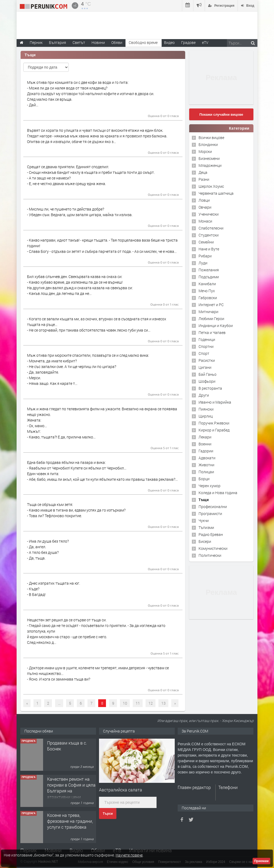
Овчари (205, 207)
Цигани (205, 367)
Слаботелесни (211, 228)
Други (204, 395)
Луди (203, 263)
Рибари (205, 256)
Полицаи (206, 472)
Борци (204, 479)
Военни (205, 444)
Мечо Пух (207, 291)
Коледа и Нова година (218, 493)
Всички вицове (211, 138)
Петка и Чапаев (212, 332)
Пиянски (206, 409)
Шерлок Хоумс (211, 186)
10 (125, 703)
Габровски (208, 298)
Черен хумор (210, 486)
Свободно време (143, 42)
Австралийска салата (121, 790)
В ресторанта (210, 388)
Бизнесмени (209, 158)
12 (151, 703)
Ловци (204, 200)
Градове (188, 42)
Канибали (207, 284)
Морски (205, 151)
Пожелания (209, 270)
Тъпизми (206, 527)
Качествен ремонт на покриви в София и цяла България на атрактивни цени (71, 788)
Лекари (205, 437)
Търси (108, 814)
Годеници (207, 339)
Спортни (206, 346)
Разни (204, 179)
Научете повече (129, 855)
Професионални (213, 507)
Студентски (209, 235)
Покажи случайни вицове (221, 114)
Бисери (205, 541)
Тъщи (204, 500)
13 (163, 703)
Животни (206, 465)
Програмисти (210, 514)
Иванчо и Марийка (215, 402)
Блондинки (208, 144)
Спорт (204, 353)
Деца (203, 172)
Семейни (206, 242)
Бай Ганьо (208, 374)
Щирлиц (206, 416)
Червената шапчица (216, 193)
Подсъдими (209, 277)
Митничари (208, 312)
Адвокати (207, 458)
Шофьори (207, 381)
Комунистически (213, 548)
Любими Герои (211, 319)
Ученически (209, 214)
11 (138, 703)
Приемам (261, 861)
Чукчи (204, 521)
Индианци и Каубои (216, 326)
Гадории (206, 451)
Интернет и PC (211, 305)
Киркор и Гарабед (214, 430)
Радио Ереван (211, 534)
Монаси (205, 221)
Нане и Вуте (209, 249)
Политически (210, 555)
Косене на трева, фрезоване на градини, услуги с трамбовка (70, 821)
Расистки (207, 360)
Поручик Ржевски (214, 423)
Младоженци (210, 165)
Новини (98, 42)
